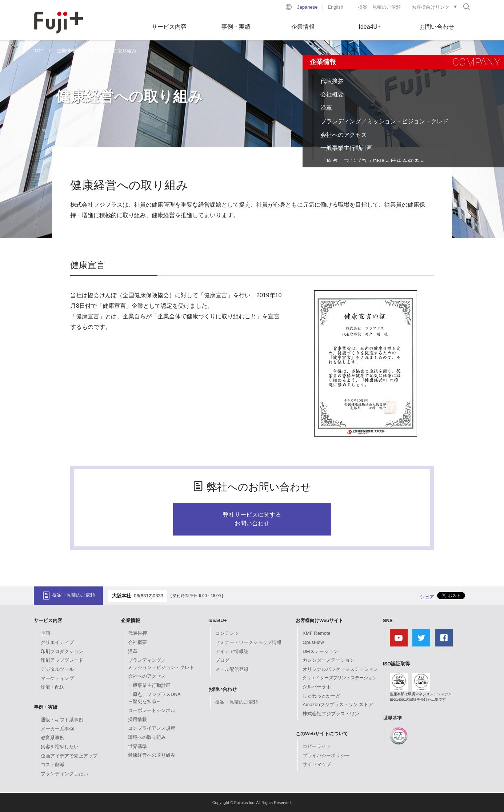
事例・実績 (236, 27)
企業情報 (303, 27)
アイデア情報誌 (232, 651)
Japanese (307, 7)
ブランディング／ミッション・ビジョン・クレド (384, 121)
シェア (427, 597)
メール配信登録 (232, 669)
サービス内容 (169, 27)
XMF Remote (317, 633)
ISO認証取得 (396, 664)
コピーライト (317, 746)
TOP (39, 51)
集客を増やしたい (60, 747)
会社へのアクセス (344, 135)
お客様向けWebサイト (319, 620)
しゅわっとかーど (321, 696)
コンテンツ (227, 633)
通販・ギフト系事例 (62, 720)
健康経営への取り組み (152, 755)
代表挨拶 (332, 81)
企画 (45, 633)
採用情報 (137, 719)
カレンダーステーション (329, 660)
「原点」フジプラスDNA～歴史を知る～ (373, 161)
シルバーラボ (317, 687)
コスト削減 (53, 765)
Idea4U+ (370, 27)
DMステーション (320, 651)
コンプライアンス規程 (152, 728)
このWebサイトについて (322, 734)
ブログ (222, 660)
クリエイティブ (57, 642)
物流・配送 (53, 687)
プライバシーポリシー (326, 755)
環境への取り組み (147, 737)
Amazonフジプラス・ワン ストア (338, 704)
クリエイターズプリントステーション (340, 678)
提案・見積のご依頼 (379, 7)
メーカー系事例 (57, 729)
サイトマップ (317, 764)
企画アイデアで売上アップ (69, 756)
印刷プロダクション (62, 651)
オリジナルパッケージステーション (340, 669)
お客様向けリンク (431, 7)
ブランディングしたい (64, 774)
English (335, 7)
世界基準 (137, 746)
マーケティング (57, 678)
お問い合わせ (437, 27)
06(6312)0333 (149, 596)
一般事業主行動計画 (347, 148)
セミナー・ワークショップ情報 (248, 642)
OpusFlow (313, 642)
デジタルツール (57, 669)
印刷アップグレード (62, 660)
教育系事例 (53, 738)
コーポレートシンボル (152, 710)
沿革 (326, 108)
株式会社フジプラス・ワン (331, 714)
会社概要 (332, 94)
